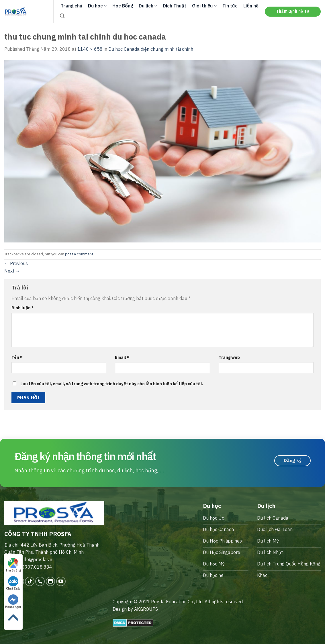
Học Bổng (123, 6)
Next (12, 271)
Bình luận (23, 308)
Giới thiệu (204, 6)
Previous (16, 263)
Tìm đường (13, 565)
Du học (97, 6)
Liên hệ (251, 6)
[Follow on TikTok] (30, 581)
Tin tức (230, 6)
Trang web (229, 357)
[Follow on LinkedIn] (51, 581)
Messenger (13, 602)
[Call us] (40, 581)
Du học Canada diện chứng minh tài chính (151, 49)
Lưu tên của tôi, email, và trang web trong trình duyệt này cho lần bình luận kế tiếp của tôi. (112, 384)
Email (122, 357)
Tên (17, 357)
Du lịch (148, 6)
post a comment (79, 254)
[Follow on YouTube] (61, 581)
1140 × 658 (90, 49)
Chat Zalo (13, 583)
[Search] (62, 16)
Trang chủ (72, 6)
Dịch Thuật (175, 6)
